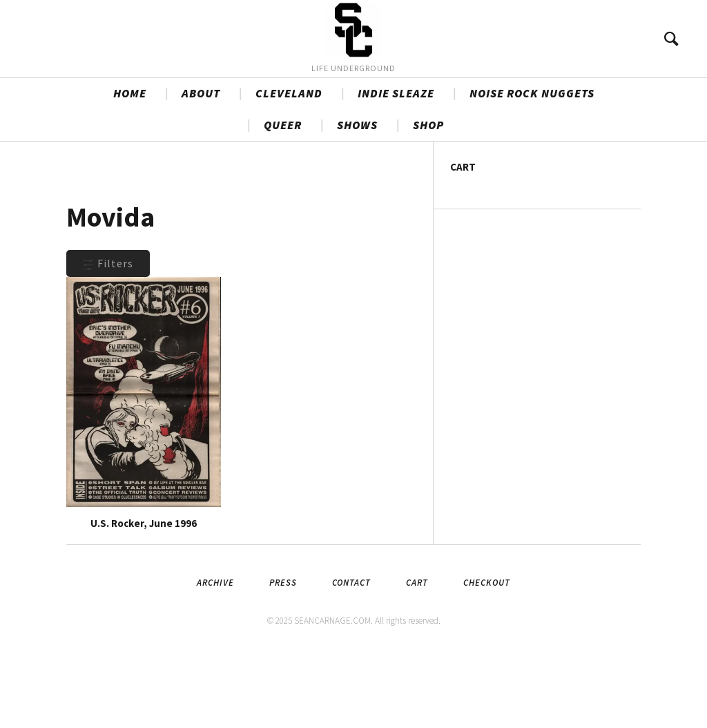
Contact (351, 656)
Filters (108, 336)
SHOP (428, 198)
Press (283, 656)
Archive (215, 656)
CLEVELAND (289, 166)
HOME (130, 166)
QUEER (283, 198)
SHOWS (357, 198)
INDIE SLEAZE (396, 166)
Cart (417, 656)
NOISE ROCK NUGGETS (532, 166)
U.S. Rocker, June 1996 (144, 596)
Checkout (487, 656)
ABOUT (201, 166)
